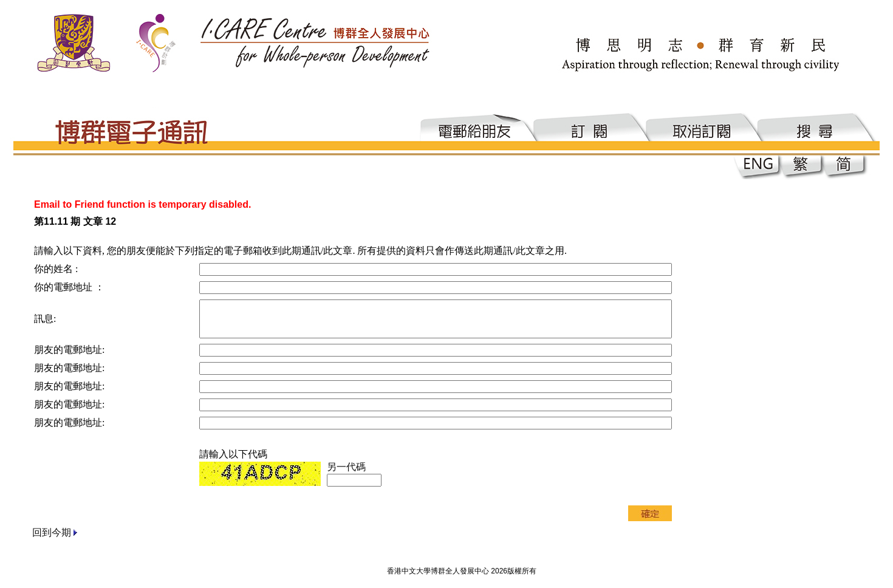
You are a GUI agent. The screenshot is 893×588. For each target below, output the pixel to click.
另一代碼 (346, 467)
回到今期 (52, 532)
